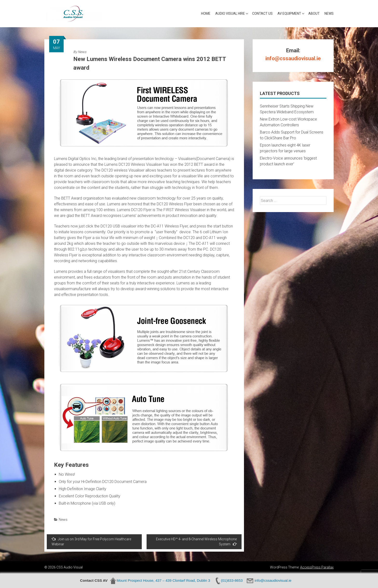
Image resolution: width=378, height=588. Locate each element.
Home (206, 13)
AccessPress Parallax (317, 567)
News (329, 13)
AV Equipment (289, 13)
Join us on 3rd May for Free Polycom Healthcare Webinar (91, 541)
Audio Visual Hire (230, 13)
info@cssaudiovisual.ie (293, 58)
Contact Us (262, 13)
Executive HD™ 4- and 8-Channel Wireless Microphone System (196, 542)
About (314, 13)
